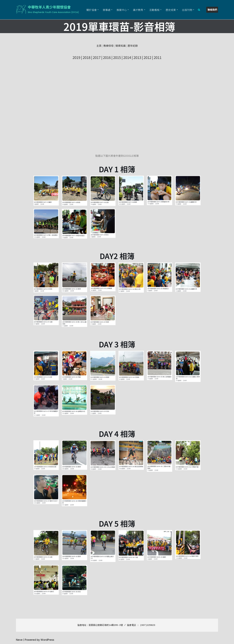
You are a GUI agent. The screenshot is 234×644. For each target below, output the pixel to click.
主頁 (99, 46)
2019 (76, 57)
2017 (97, 57)
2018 (87, 57)
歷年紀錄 (133, 46)
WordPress (47, 640)
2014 (127, 57)
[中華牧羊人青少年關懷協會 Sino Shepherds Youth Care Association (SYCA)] (47, 9)
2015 (117, 57)
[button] (97, 10)
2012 (147, 57)
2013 (137, 57)
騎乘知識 (121, 46)
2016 (107, 57)
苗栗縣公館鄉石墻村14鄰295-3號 (106, 625)
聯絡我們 (212, 10)
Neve (19, 640)
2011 (158, 57)
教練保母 (108, 46)
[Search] (199, 10)
